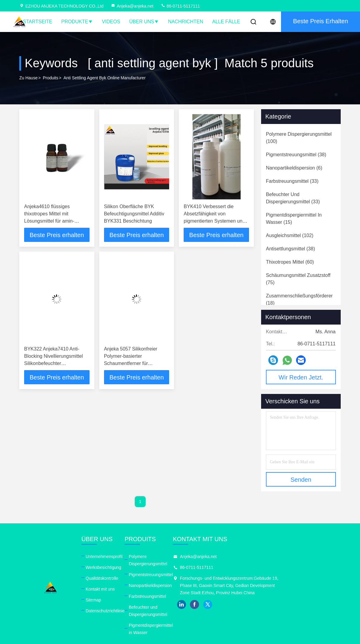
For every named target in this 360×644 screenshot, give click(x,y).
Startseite (38, 22)
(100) (299, 138)
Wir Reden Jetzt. (301, 377)
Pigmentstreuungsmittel (178, 567)
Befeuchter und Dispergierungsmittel (191, 600)
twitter (274, 612)
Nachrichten (185, 22)
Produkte (77, 22)
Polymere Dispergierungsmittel (185, 557)
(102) (290, 235)
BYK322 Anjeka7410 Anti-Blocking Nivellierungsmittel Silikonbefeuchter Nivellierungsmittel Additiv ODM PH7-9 (54, 364)
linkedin (248, 612)
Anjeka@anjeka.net (132, 6)
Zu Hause (28, 78)
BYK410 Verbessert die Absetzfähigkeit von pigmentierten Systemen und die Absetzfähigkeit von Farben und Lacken (214, 221)
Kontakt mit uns (114, 589)
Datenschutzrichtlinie (119, 611)
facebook (261, 612)
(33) (292, 181)
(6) (294, 168)
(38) (296, 155)
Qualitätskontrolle (116, 578)
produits (51, 78)
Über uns (144, 22)
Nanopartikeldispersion (178, 578)
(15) (294, 219)
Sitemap (107, 600)
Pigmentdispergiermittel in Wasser (188, 611)
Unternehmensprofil (118, 557)
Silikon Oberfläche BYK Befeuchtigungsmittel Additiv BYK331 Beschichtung (134, 214)
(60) (290, 262)
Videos (111, 22)
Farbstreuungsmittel (175, 589)
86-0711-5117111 (180, 6)
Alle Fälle (226, 22)
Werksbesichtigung (117, 567)
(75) (298, 279)
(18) (299, 299)
